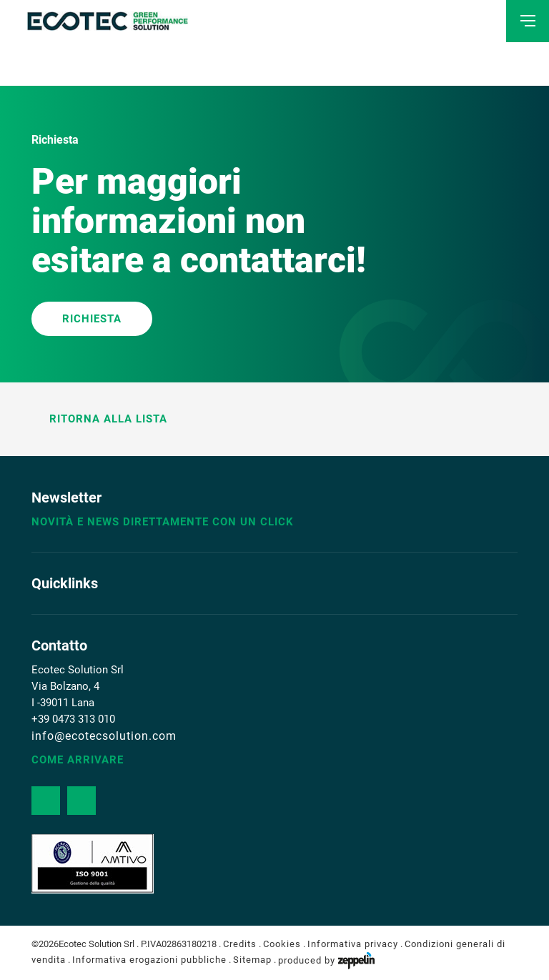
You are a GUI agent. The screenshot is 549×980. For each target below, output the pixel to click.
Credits (240, 944)
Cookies (282, 944)
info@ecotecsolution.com (104, 736)
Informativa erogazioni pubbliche (149, 960)
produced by (326, 960)
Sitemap (252, 960)
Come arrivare (78, 760)
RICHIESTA (92, 319)
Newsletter (66, 498)
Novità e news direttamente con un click (163, 522)
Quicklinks (65, 583)
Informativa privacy (353, 944)
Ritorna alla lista (99, 419)
